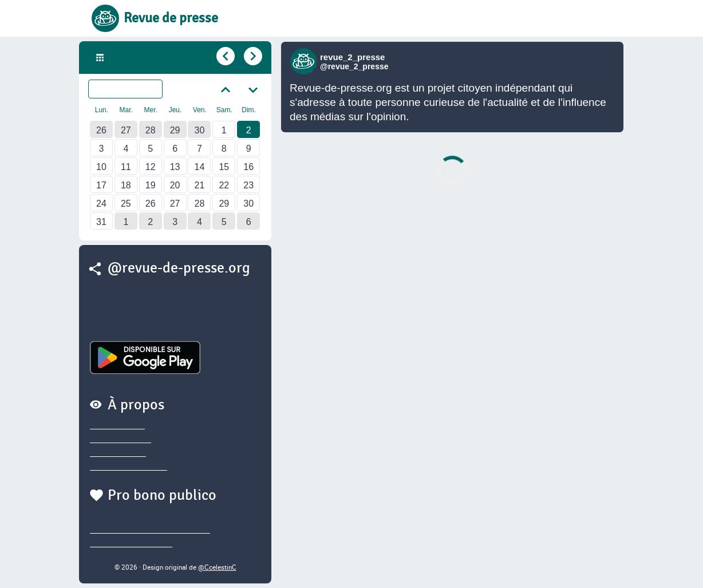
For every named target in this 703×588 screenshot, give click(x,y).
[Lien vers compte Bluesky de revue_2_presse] (305, 61)
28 (151, 130)
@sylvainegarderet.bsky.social (150, 529)
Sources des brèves (129, 466)
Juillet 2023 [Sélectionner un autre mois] (133, 89)
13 (175, 167)
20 (175, 185)
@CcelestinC (217, 567)
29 (175, 130)
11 (126, 167)
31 (101, 222)
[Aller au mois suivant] (253, 89)
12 (151, 167)
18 (126, 185)
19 (151, 185)
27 (126, 130)
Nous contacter (121, 439)
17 (101, 185)
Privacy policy (117, 425)
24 (101, 204)
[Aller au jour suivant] (252, 56)
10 (101, 167)
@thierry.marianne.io (131, 543)
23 (248, 185)
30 (200, 130)
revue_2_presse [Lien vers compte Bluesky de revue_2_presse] (352, 57)
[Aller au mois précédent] (226, 89)
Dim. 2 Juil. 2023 (142, 58)
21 (200, 185)
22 (224, 185)
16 (248, 167)
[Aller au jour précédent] (224, 56)
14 (200, 167)
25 (126, 204)
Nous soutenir (118, 452)
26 (101, 130)
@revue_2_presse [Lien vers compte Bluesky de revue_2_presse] (354, 66)
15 (224, 167)
